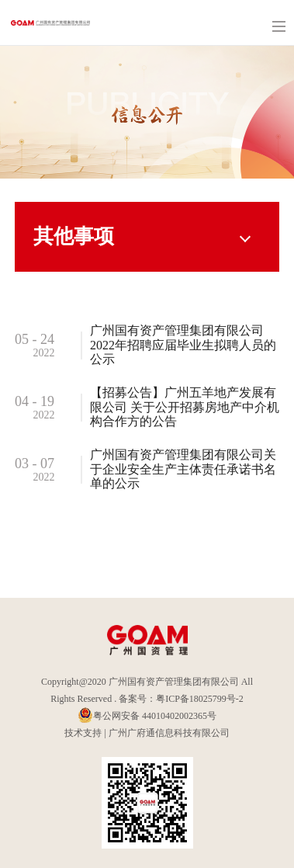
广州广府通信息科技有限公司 (169, 733)
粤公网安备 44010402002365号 (147, 715)
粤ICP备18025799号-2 (200, 699)
